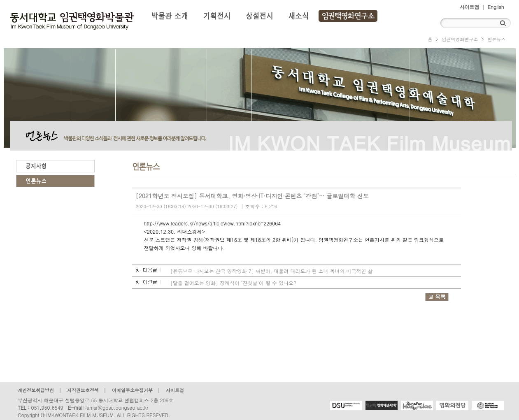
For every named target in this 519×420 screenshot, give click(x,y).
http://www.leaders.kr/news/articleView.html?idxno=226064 (213, 223)
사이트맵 (470, 7)
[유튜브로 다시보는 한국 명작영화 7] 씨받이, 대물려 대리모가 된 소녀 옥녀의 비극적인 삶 (272, 271)
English (496, 7)
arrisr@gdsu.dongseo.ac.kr (117, 407)
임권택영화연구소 (460, 39)
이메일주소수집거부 (132, 390)
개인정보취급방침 (36, 390)
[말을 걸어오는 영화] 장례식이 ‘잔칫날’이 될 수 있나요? (233, 283)
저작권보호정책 (83, 390)
